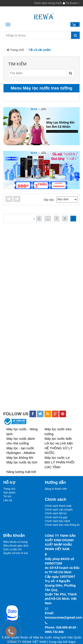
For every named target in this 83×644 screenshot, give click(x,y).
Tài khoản (71, 3)
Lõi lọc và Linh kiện (59, 443)
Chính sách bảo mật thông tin (62, 525)
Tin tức (7, 496)
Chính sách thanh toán (58, 506)
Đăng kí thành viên (56, 489)
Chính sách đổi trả (56, 513)
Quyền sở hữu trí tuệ (16, 553)
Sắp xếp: (49, 200)
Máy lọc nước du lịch (22, 462)
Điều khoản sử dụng (15, 542)
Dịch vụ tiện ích (13, 549)
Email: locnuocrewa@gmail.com (62, 615)
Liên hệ (8, 500)
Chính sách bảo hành (58, 521)
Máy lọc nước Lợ (57, 458)
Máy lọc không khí (20, 458)
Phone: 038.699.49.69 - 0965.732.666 (61, 630)
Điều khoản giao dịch (16, 546)
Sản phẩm (9, 493)
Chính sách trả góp (56, 517)
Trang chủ (15, 50)
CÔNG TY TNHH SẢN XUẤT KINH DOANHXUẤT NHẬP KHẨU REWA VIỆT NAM (60, 542)
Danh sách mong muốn (48, 3)
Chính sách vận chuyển (59, 510)
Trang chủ (9, 489)
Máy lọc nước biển (58, 439)
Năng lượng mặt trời (21, 472)
